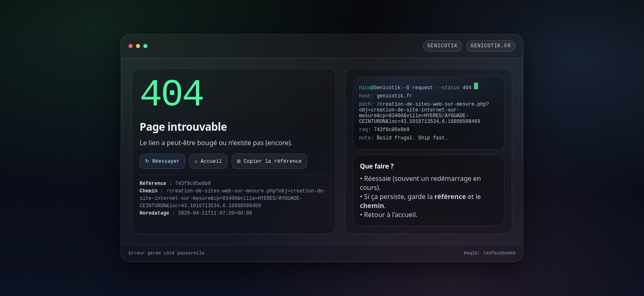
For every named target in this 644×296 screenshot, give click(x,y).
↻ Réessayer (162, 162)
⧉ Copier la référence (269, 162)
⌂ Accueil (208, 162)
